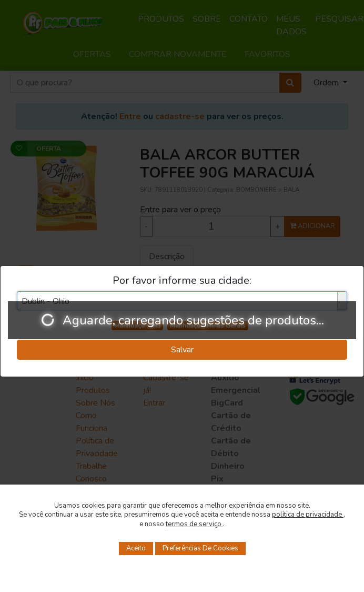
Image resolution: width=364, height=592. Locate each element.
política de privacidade (308, 515)
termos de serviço (194, 524)
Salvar (182, 350)
